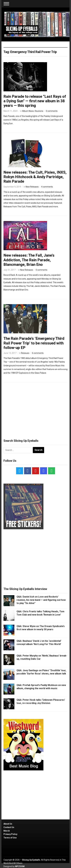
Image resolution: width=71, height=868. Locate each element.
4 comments (47, 187)
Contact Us (9, 827)
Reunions (39, 111)
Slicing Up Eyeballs (31, 860)
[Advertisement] (36, 409)
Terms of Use (10, 838)
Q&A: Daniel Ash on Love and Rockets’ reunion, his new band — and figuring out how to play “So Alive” (41, 600)
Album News (28, 111)
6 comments (38, 353)
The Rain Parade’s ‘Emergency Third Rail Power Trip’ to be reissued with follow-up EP (34, 343)
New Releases (32, 187)
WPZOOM (20, 866)
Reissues (25, 353)
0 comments (52, 111)
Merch (7, 831)
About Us (8, 824)
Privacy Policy (10, 834)
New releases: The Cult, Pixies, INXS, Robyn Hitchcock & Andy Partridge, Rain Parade (35, 177)
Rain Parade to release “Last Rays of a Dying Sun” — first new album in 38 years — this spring (35, 101)
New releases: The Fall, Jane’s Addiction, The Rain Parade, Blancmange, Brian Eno (29, 260)
